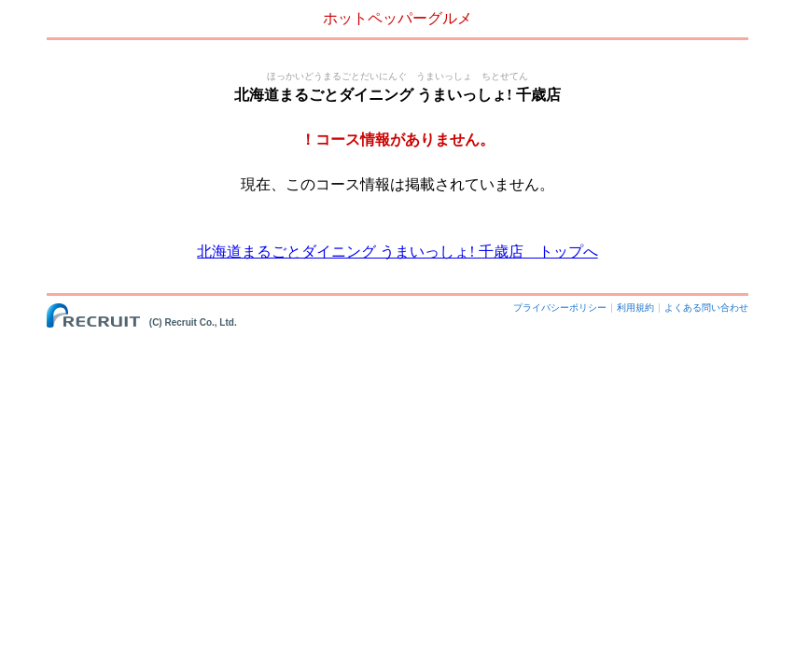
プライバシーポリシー (560, 308)
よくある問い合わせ (706, 308)
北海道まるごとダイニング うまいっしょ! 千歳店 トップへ (397, 252)
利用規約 (635, 308)
